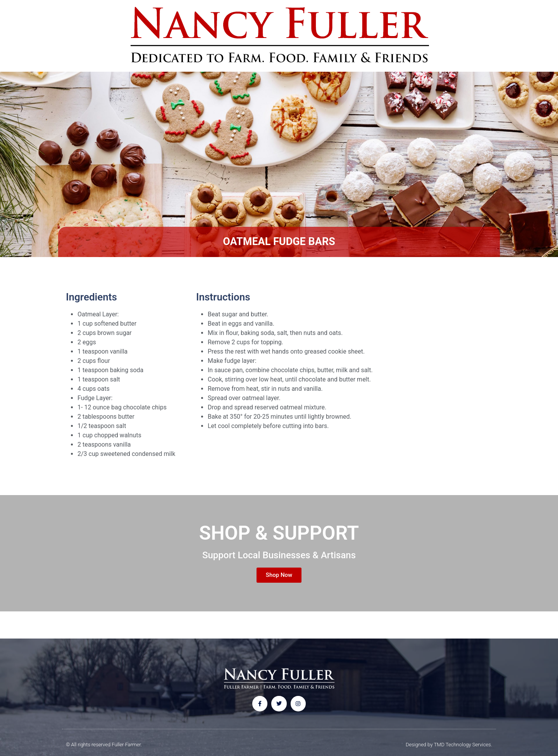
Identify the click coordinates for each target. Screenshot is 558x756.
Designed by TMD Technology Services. (449, 745)
